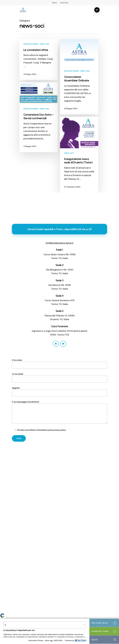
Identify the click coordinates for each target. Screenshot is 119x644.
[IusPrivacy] (81, 641)
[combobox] (45, 625)
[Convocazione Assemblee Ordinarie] (79, 77)
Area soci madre (31, 44)
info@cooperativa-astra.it (60, 243)
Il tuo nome (59, 364)
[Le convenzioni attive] (39, 60)
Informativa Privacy (36, 640)
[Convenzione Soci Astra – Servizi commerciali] (39, 117)
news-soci (44, 44)
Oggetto (59, 392)
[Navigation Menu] (97, 10)
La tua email (59, 378)
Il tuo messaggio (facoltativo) (59, 413)
